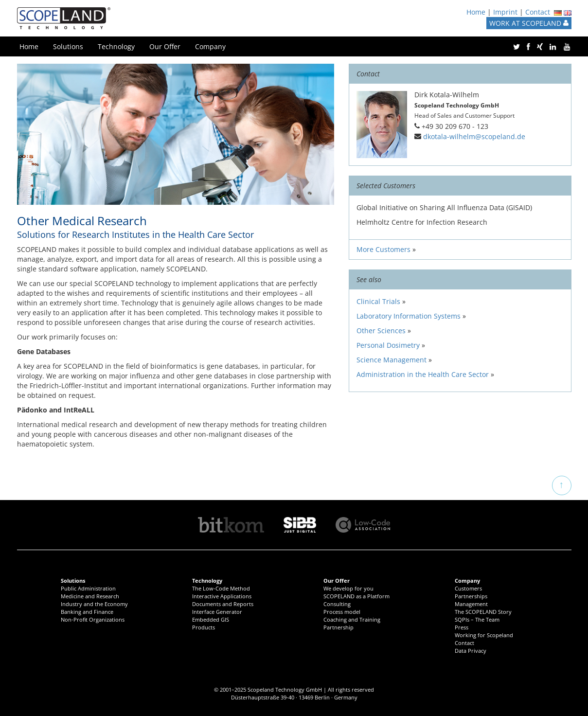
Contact (538, 12)
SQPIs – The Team (477, 619)
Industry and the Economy (94, 604)
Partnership (339, 627)
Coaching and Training (352, 619)
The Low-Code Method (221, 588)
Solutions (68, 46)
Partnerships (471, 596)
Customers (468, 588)
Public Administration (88, 588)
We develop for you (348, 588)
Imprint (505, 12)
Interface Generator (217, 612)
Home (476, 12)
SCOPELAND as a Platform (356, 596)
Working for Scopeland (484, 635)
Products (204, 627)
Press (462, 627)
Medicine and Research (90, 596)
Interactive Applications (222, 596)
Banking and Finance (87, 612)
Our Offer (165, 46)
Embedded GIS (211, 619)
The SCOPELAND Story (483, 612)
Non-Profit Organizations (93, 619)
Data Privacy (471, 651)
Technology (116, 46)
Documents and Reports (223, 604)
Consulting (337, 604)
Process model (342, 612)
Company (210, 46)
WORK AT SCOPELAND (529, 23)
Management (471, 604)
